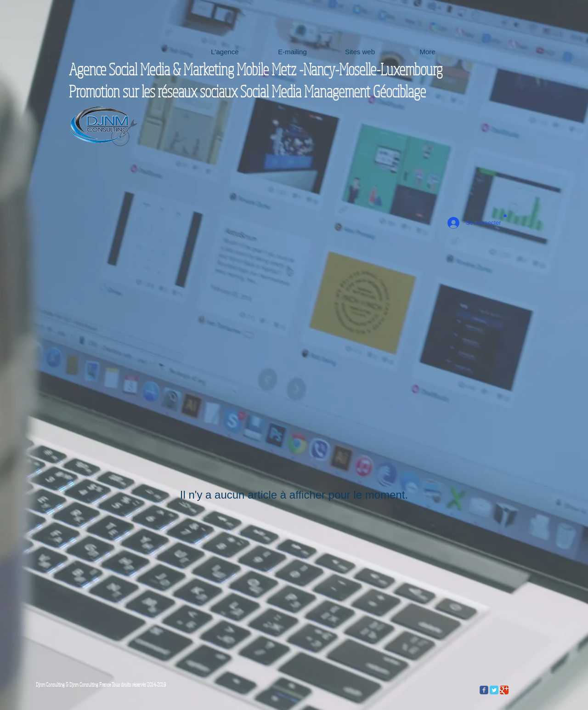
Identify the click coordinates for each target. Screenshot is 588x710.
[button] (505, 215)
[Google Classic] (504, 690)
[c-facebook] (484, 690)
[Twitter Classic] (494, 690)
